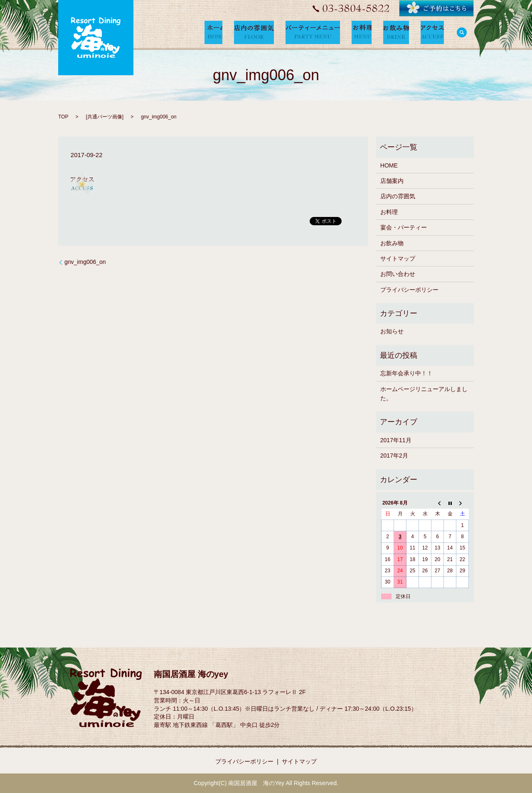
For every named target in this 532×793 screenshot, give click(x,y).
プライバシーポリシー (409, 290)
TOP (63, 117)
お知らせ (392, 331)
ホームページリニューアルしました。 (424, 394)
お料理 (389, 212)
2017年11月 (396, 440)
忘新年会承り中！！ (406, 373)
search (462, 32)
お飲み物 (392, 243)
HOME (389, 165)
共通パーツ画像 (105, 117)
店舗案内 (392, 181)
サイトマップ (398, 259)
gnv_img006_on (85, 262)
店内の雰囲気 (398, 196)
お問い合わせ (398, 274)
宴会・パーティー (404, 227)
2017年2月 (394, 456)
